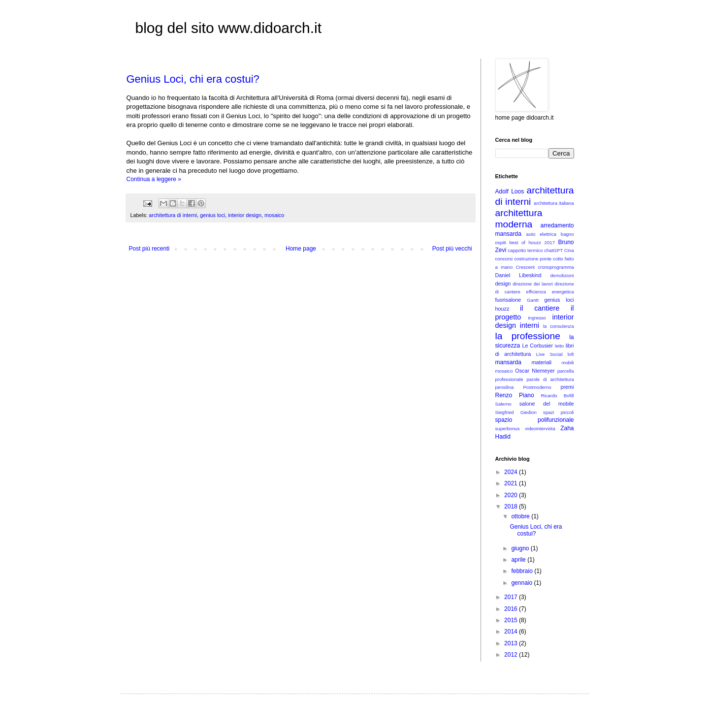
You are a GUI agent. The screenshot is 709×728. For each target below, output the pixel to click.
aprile (519, 560)
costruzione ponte (533, 259)
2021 (512, 483)
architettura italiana (554, 203)
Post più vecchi (452, 249)
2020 (512, 495)
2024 (512, 472)
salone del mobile (547, 404)
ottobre (521, 516)
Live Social (549, 354)
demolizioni (562, 275)
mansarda (508, 362)
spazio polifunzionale (535, 420)
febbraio (523, 571)
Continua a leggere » (154, 179)
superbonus (508, 428)
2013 (512, 643)
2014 (512, 632)
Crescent (525, 267)
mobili (567, 363)
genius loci (212, 215)
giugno (521, 548)
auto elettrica (541, 234)
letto (559, 346)
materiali (541, 362)
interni (530, 325)
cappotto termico (526, 250)
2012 (512, 655)
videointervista (540, 428)
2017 (512, 597)
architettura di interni (173, 215)
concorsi (504, 259)
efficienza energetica (550, 292)
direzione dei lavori (533, 284)
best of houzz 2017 (532, 242)
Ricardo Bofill (558, 396)
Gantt (532, 300)
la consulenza (559, 326)
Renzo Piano (515, 395)
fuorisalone (508, 300)
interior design (245, 215)
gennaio (522, 583)
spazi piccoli (558, 412)
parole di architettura (550, 379)
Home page (301, 249)
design (503, 284)
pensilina (505, 387)
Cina (569, 250)
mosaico (274, 215)
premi (567, 387)
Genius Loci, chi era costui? (193, 79)
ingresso (537, 318)
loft (571, 354)
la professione (528, 336)
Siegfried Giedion (516, 412)
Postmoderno (537, 387)
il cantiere (540, 308)
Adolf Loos (510, 191)
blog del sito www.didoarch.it (229, 28)
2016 (512, 609)
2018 (512, 506)
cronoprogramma (556, 267)
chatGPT (553, 250)
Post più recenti (149, 249)
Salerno (503, 404)
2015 (512, 620)
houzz (502, 309)
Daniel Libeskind (518, 275)
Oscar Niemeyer (535, 371)
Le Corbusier (537, 346)
